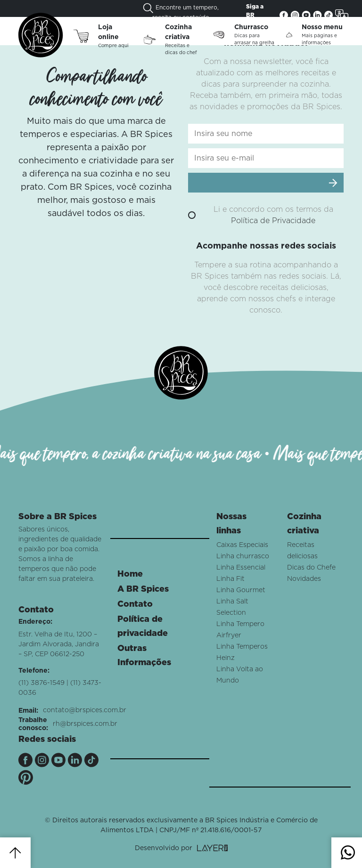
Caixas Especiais (242, 545)
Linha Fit (230, 579)
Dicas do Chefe (311, 568)
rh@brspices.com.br (85, 724)
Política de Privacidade (273, 221)
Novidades (304, 579)
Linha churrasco (243, 556)
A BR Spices (143, 589)
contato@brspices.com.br (85, 710)
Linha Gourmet (241, 590)
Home (130, 574)
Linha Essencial (241, 568)
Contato (135, 604)
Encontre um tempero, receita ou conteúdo (181, 12)
